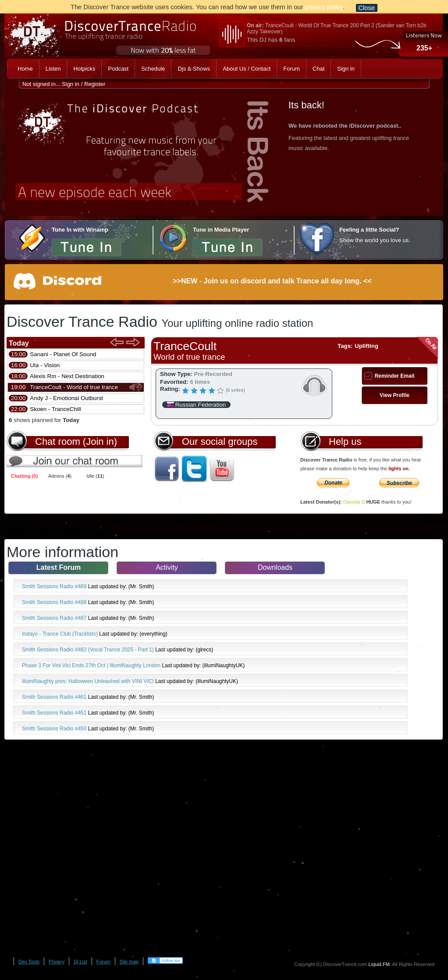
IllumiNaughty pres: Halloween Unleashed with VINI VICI (89, 681)
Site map (129, 962)
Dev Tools (29, 962)
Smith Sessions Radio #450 (55, 729)
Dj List (80, 962)
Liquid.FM (379, 964)
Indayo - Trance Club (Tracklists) (60, 634)
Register (95, 84)
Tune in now (87, 247)
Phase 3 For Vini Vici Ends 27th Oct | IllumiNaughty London (92, 665)
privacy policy (324, 7)
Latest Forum (59, 567)
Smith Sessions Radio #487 (55, 618)
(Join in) (100, 442)
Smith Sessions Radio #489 (55, 587)
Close (367, 8)
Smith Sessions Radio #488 (55, 602)
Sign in (71, 84)
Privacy (57, 962)
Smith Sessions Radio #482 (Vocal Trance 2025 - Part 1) (89, 650)
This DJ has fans (271, 40)
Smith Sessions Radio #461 (55, 697)
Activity (167, 567)
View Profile (395, 395)
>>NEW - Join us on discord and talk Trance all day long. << (272, 281)
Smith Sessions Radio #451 (55, 713)
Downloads (275, 567)
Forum (103, 962)
